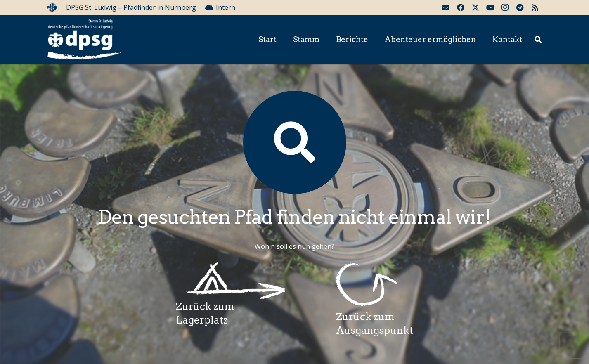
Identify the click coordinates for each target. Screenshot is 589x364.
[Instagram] (505, 7)
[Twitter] (475, 7)
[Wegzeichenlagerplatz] (230, 281)
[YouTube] (490, 7)
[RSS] (535, 7)
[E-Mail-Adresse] (446, 7)
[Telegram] (520, 7)
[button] (538, 40)
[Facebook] (461, 7)
